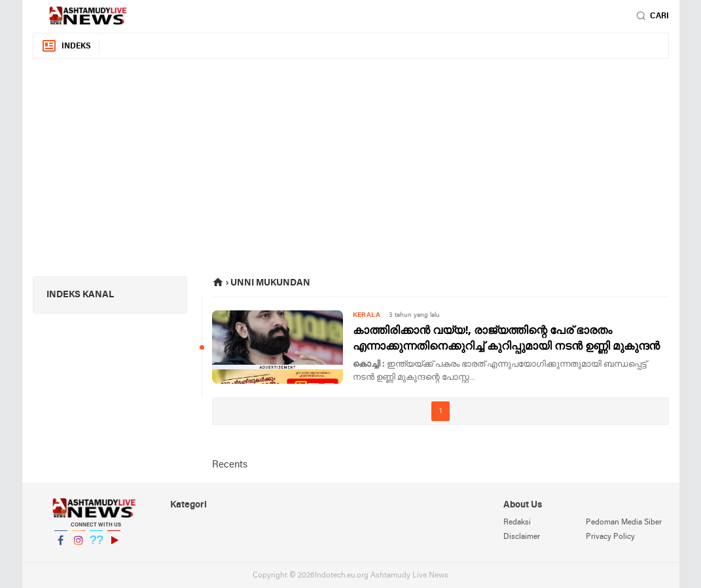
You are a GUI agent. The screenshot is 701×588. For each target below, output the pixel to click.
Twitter (96, 546)
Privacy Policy (610, 537)
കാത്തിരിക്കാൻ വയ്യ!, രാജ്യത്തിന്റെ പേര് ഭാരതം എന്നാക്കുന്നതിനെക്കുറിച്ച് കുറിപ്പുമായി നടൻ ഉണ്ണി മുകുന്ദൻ (506, 339)
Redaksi (517, 523)
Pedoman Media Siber (624, 523)
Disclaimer (522, 537)
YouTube (114, 546)
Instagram (79, 546)
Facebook (61, 546)
